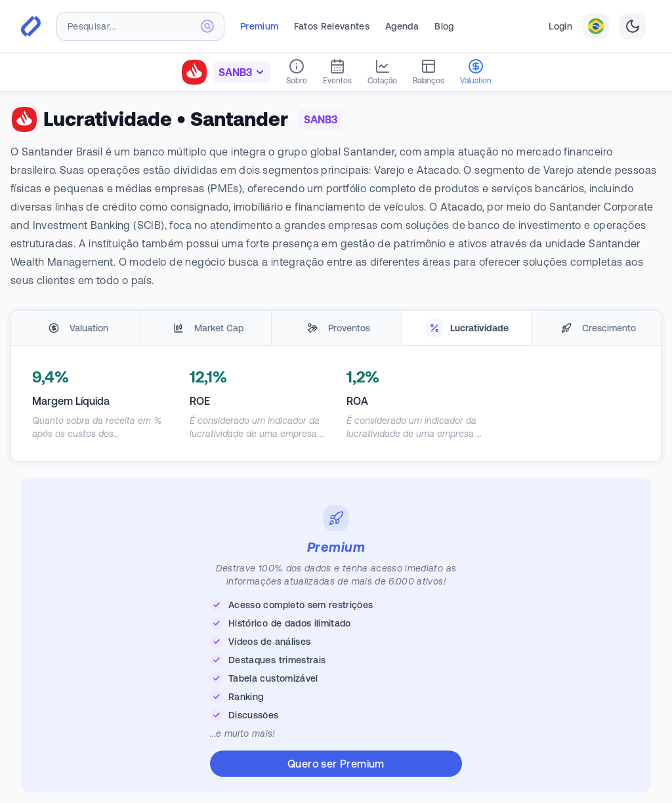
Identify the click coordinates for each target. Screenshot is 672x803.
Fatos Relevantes (332, 26)
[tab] (76, 328)
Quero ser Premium (336, 764)
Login (560, 26)
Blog (444, 26)
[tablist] (336, 328)
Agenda (402, 26)
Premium (259, 26)
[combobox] (140, 26)
